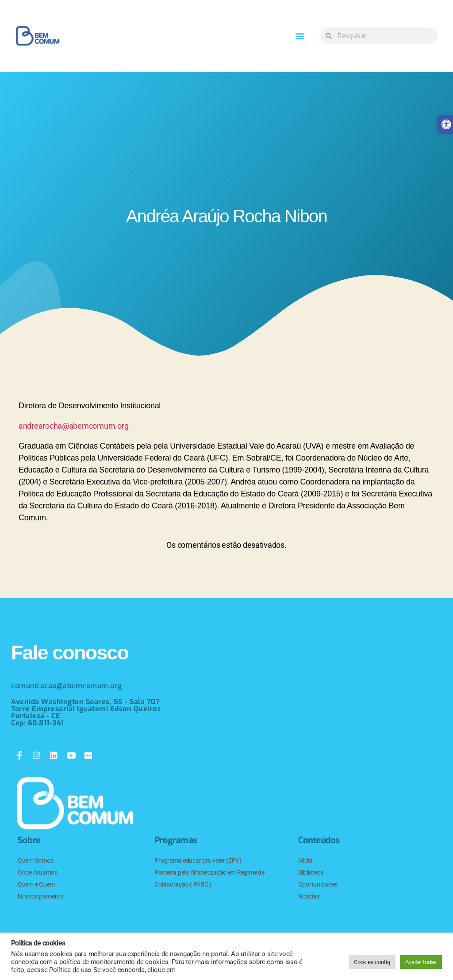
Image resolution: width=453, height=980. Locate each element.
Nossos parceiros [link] (41, 896)
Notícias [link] (309, 896)
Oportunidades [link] (318, 884)
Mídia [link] (305, 860)
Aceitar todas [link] (421, 962)
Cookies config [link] (372, 962)
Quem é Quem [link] (36, 884)
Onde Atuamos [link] (38, 872)
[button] (300, 36)
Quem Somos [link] (35, 860)
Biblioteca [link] (311, 872)
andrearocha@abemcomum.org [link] (73, 426)
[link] (38, 36)
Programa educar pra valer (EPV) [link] (198, 860)
